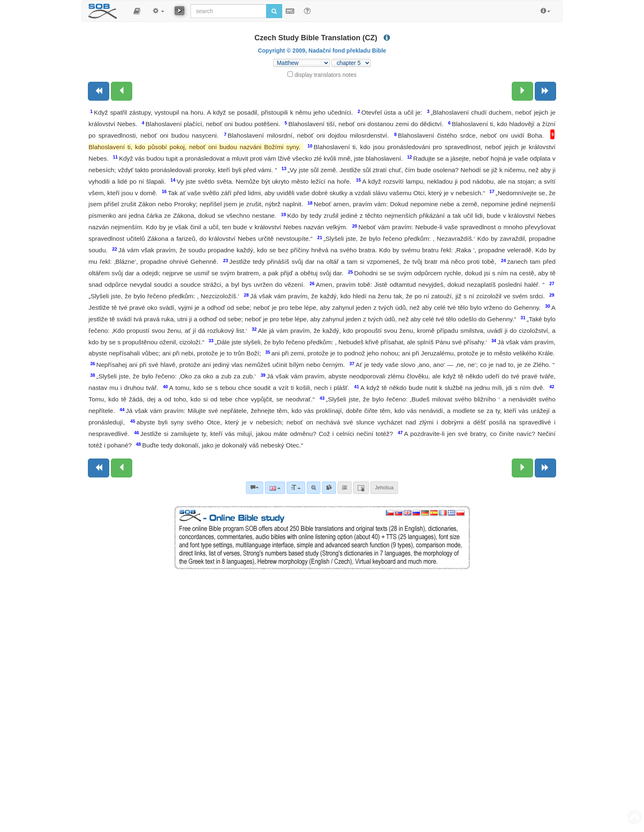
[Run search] (274, 11)
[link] (329, 488)
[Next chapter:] (522, 91)
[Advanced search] (314, 488)
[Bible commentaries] (255, 488)
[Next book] (545, 91)
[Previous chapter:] (122, 91)
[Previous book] (99, 91)
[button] (137, 11)
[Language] (275, 488)
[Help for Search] (307, 11)
